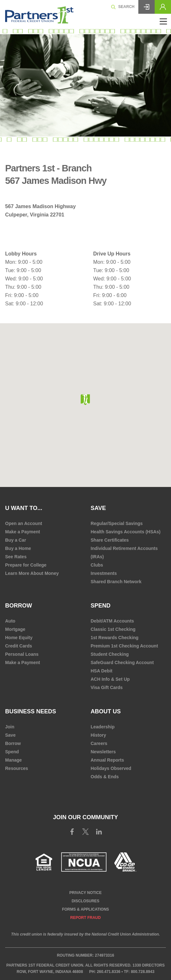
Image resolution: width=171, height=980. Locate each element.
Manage (13, 760)
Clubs (97, 565)
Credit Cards (19, 646)
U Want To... (24, 508)
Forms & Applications (86, 909)
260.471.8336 (108, 972)
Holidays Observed (111, 768)
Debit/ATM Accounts (112, 621)
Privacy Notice (86, 893)
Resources (17, 768)
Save (98, 508)
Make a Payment (23, 532)
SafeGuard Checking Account (122, 662)
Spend (101, 606)
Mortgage (15, 629)
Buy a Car (16, 540)
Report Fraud (85, 918)
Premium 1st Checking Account (124, 646)
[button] (85, 400)
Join (10, 727)
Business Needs (31, 711)
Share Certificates (110, 540)
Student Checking (110, 654)
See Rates (16, 557)
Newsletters (103, 752)
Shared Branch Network (116, 582)
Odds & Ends (105, 777)
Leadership (103, 727)
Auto (10, 621)
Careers (99, 743)
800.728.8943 (143, 972)
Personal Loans (22, 654)
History (98, 735)
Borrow (19, 606)
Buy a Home (18, 548)
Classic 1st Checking (113, 629)
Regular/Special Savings (117, 523)
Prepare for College (26, 565)
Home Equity (19, 638)
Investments (104, 573)
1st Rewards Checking (114, 638)
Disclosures (86, 901)
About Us (106, 711)
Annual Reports (107, 760)
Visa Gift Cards (107, 687)
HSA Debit (102, 671)
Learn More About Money (32, 573)
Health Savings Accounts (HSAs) (126, 532)
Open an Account (24, 523)
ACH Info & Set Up (110, 679)
